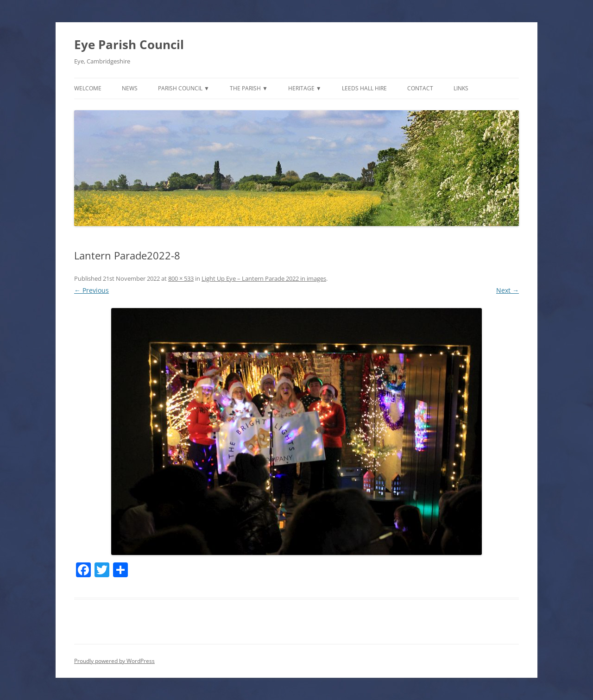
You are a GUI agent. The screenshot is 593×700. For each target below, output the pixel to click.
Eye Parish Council (129, 44)
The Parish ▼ (249, 88)
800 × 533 (181, 278)
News (130, 88)
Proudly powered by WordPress (114, 661)
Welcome (88, 88)
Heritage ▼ (305, 88)
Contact (420, 88)
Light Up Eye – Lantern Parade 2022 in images (264, 278)
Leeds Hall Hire (364, 88)
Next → (508, 290)
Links (461, 88)
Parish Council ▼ (184, 88)
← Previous (91, 290)
